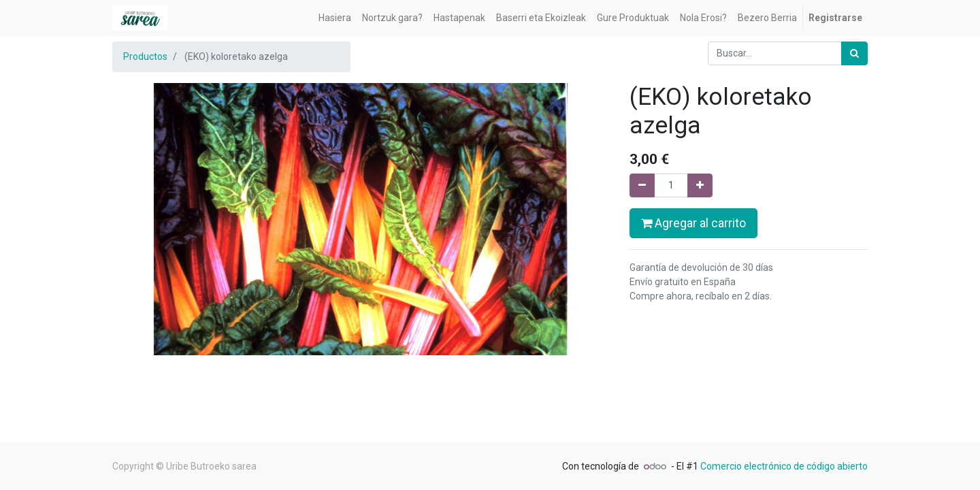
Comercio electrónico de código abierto (784, 466)
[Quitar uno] (642, 185)
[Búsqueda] (854, 53)
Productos (145, 56)
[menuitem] (335, 18)
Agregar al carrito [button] (693, 223)
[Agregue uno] (700, 185)
